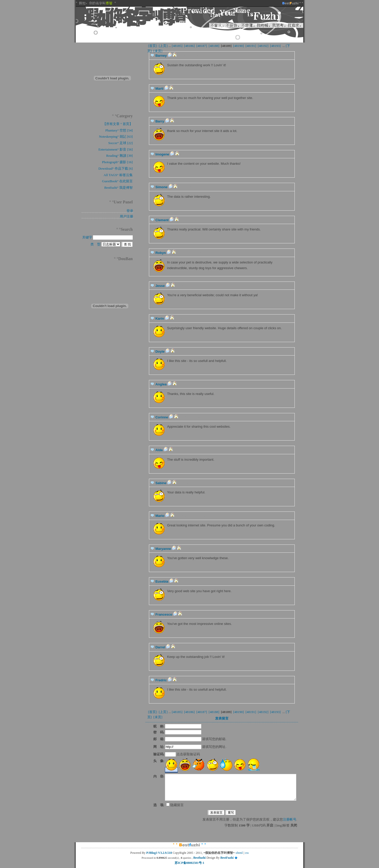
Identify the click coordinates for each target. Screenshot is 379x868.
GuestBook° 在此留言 (117, 181)
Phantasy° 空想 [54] (119, 130)
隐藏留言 (175, 805)
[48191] (251, 46)
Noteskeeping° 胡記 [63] (116, 137)
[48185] (177, 46)
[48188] (214, 46)
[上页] (163, 46)
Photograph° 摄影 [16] (117, 162)
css (247, 853)
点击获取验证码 (188, 754)
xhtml (239, 853)
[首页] (153, 46)
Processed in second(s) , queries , (167, 858)
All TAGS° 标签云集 (118, 175)
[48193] (275, 46)
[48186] (189, 46)
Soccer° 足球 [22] (120, 143)
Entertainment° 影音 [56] (116, 149)
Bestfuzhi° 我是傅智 (119, 188)
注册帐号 (290, 819)
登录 (130, 211)
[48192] (263, 46)
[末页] (158, 51)
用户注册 (127, 216)
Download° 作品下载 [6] (116, 168)
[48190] (239, 46)
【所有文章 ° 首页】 (118, 124)
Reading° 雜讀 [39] (119, 156)
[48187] (202, 46)
